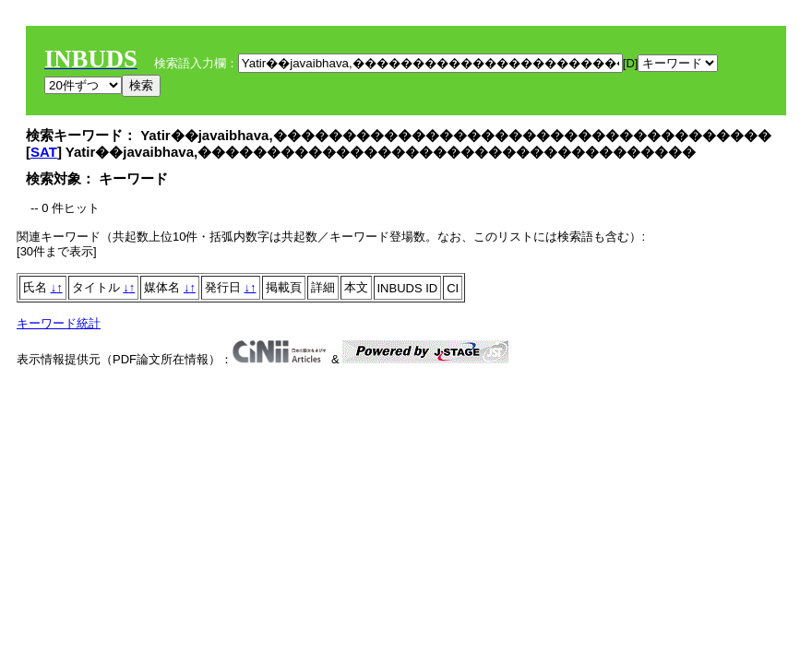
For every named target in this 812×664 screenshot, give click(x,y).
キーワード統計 (59, 323)
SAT (44, 152)
